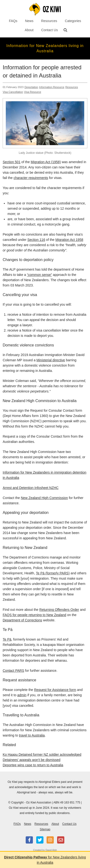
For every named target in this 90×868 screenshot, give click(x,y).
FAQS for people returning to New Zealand (34, 615)
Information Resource (52, 87)
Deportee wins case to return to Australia (33, 765)
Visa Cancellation (13, 92)
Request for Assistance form (55, 690)
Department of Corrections (22, 620)
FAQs (13, 21)
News (29, 21)
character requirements (31, 178)
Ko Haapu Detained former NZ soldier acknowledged (42, 755)
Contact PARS (13, 671)
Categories (73, 21)
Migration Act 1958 (69, 240)
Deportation (31, 87)
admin (22, 695)
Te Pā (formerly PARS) (53, 573)
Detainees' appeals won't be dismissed (31, 760)
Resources (49, 21)
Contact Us (50, 30)
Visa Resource (33, 92)
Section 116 (36, 240)
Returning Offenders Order (59, 610)
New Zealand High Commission (44, 498)
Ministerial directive (51, 360)
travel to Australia (32, 735)
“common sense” (39, 275)
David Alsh (51, 850)
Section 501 (12, 162)
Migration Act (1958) (46, 162)
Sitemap (45, 829)
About (29, 30)
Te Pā (7, 639)
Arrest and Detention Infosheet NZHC (31, 488)
